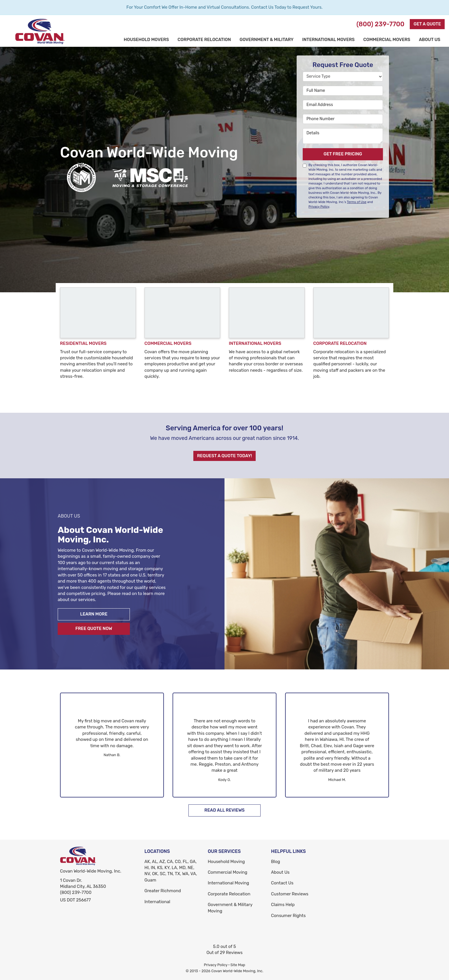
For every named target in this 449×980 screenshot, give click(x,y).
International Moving (228, 883)
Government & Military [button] (266, 40)
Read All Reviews (224, 810)
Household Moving (226, 862)
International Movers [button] (328, 40)
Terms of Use (357, 202)
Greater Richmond (163, 891)
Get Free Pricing (343, 154)
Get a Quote (427, 24)
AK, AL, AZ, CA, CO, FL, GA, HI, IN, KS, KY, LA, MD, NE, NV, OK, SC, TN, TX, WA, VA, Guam (171, 871)
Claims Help (283, 905)
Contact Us (282, 883)
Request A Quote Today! (224, 456)
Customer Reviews (290, 894)
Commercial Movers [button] (387, 40)
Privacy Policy (319, 207)
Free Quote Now (94, 628)
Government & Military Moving (230, 908)
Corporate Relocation (229, 894)
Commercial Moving (228, 872)
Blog (275, 862)
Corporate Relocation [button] (204, 40)
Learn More (94, 614)
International (157, 902)
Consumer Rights (288, 916)
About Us (280, 872)
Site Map (238, 965)
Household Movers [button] (146, 40)
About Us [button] (430, 40)
